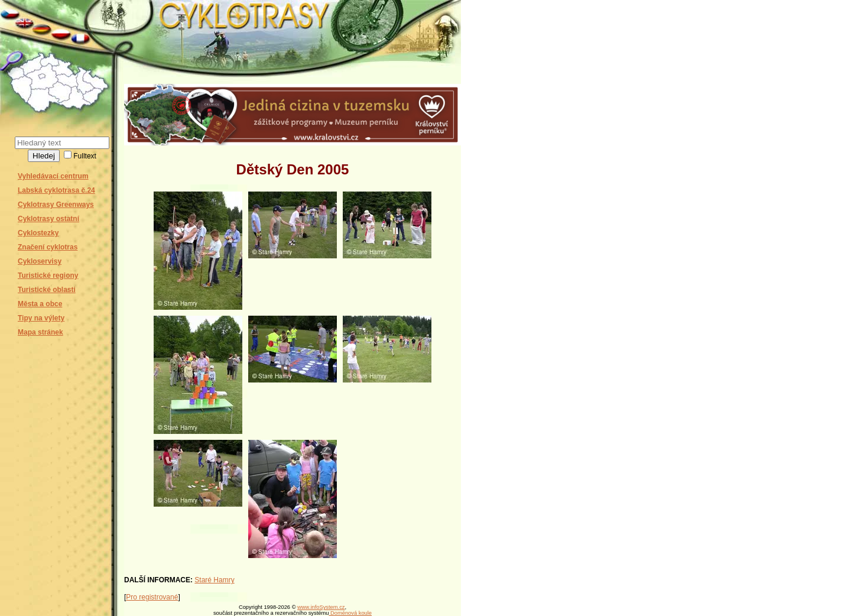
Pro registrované (152, 597)
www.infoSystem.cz (321, 607)
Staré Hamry (214, 580)
